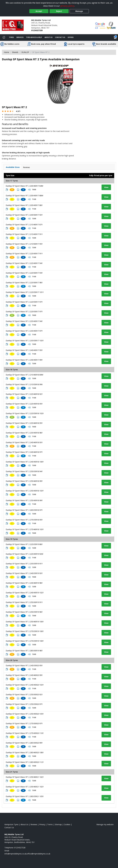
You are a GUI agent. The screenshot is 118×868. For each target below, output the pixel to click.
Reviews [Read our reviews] (34, 824)
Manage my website (105, 824)
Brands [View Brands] (15, 52)
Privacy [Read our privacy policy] (42, 824)
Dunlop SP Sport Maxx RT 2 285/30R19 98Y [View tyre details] (24, 651)
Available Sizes (13, 167)
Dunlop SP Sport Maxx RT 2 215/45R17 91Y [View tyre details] (24, 234)
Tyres (11, 37)
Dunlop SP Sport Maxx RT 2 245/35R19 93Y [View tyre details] (24, 573)
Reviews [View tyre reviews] (26, 167)
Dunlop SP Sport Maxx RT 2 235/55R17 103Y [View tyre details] (25, 341)
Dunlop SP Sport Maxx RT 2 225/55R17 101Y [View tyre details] (25, 292)
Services (20, 37)
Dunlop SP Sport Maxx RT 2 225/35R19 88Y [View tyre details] (24, 544)
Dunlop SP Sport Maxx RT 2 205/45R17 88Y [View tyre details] (24, 205)
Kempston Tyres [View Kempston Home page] (11, 824)
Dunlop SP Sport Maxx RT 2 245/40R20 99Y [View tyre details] (24, 675)
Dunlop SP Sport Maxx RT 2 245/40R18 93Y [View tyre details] (24, 442)
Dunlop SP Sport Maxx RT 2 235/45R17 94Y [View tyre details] (24, 321)
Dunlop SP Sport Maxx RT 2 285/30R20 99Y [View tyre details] (24, 743)
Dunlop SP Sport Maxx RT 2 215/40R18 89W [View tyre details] (24, 375)
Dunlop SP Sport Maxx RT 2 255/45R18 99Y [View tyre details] (24, 500)
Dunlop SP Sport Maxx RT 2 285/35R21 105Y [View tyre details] (25, 796)
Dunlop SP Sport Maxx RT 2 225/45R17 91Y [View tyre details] (24, 254)
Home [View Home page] (6, 52)
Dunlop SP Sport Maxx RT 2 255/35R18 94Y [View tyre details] (24, 471)
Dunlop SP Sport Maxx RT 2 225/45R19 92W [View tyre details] (24, 554)
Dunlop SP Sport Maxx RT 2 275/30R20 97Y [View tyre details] (24, 723)
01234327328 (37, 30)
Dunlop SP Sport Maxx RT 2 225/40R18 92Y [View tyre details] (24, 394)
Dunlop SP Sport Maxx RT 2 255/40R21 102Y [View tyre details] (25, 777)
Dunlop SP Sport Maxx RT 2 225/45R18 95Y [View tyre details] (24, 404)
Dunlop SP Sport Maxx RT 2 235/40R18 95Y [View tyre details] (24, 423)
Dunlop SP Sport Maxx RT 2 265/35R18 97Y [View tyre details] (24, 510)
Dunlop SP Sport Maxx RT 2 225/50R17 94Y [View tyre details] (24, 273)
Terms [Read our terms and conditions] (50, 824)
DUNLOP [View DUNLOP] (25, 52)
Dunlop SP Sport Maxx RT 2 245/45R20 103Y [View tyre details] (25, 685)
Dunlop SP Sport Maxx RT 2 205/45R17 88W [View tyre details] (24, 196)
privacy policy (67, 6)
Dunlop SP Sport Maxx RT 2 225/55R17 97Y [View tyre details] (24, 302)
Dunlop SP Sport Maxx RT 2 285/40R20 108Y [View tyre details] (25, 752)
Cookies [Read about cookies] (67, 824)
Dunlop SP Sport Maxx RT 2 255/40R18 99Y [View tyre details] (24, 481)
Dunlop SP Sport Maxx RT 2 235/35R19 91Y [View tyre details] (24, 564)
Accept (39, 11)
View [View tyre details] (106, 187)
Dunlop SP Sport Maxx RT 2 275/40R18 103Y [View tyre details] (25, 529)
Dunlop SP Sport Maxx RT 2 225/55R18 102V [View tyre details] (25, 413)
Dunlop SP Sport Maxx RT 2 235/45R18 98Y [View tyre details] (24, 433)
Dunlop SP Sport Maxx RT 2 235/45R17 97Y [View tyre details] (24, 331)
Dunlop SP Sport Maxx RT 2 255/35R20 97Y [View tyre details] (24, 704)
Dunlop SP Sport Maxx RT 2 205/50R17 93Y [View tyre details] (24, 215)
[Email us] (27, 854)
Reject (59, 11)
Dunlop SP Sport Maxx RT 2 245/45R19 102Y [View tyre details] (25, 593)
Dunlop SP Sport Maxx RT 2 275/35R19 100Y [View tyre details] (25, 631)
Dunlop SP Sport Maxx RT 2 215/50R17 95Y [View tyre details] (24, 244)
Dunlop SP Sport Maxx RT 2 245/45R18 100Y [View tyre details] (25, 462)
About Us (48, 37)
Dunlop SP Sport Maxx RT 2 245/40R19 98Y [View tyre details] (24, 583)
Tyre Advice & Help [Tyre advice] (34, 37)
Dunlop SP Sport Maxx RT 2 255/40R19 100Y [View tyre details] (25, 622)
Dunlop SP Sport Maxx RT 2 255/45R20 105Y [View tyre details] (25, 714)
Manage (79, 11)
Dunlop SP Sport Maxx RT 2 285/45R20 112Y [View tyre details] (25, 762)
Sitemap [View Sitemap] (58, 824)
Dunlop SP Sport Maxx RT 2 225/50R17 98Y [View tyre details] (24, 283)
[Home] (4, 38)
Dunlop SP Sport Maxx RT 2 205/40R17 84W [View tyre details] (24, 186)
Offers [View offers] (71, 37)
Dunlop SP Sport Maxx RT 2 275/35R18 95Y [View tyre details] (24, 520)
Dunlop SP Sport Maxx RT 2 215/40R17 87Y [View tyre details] (24, 225)
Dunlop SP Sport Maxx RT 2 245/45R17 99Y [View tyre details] (24, 360)
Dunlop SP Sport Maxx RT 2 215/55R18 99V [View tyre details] (24, 384)
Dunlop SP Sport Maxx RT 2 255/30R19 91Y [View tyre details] (24, 602)
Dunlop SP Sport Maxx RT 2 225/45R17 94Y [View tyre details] (24, 263)
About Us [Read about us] (24, 824)
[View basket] (115, 38)
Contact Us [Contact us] (60, 37)
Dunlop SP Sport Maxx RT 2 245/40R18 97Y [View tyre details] (24, 452)
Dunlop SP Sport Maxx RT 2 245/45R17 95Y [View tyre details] (24, 350)
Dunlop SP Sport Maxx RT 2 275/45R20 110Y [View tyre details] (25, 733)
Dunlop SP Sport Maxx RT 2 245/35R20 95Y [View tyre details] (24, 665)
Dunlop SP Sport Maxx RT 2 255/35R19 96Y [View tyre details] (24, 612)
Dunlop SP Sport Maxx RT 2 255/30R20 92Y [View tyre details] (24, 694)
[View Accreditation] (111, 25)
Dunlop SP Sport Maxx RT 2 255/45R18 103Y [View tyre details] (25, 491)
